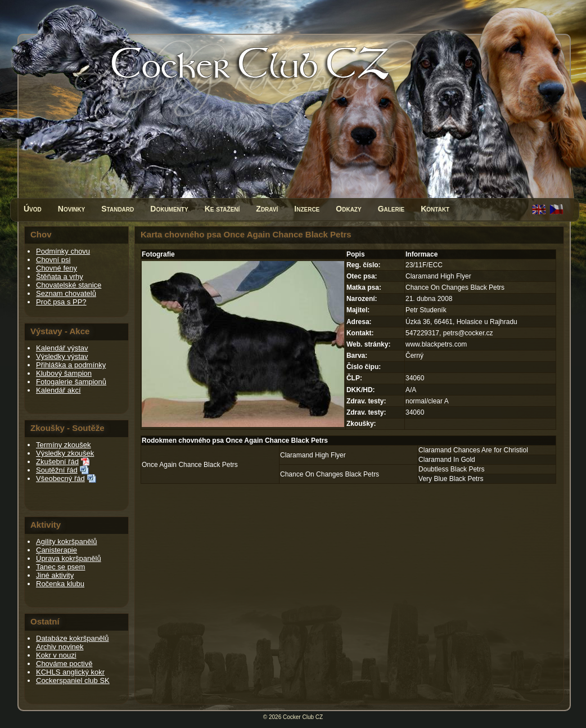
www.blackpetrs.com (436, 344)
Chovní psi (53, 260)
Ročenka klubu (60, 584)
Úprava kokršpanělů (69, 558)
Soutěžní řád (57, 470)
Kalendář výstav (62, 348)
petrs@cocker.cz (468, 333)
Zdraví (267, 209)
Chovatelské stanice (69, 285)
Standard (118, 209)
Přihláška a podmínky (71, 365)
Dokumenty (169, 209)
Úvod (33, 209)
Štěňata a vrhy (60, 277)
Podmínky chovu (63, 251)
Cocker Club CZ (303, 717)
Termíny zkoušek (64, 445)
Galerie (391, 209)
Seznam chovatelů (66, 293)
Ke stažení (222, 209)
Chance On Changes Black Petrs (330, 474)
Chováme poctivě (64, 664)
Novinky (71, 209)
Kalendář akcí (58, 390)
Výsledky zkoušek (65, 453)
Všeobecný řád (60, 478)
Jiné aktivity (55, 575)
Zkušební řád (57, 462)
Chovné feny (57, 268)
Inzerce (307, 209)
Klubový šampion (64, 373)
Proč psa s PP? (61, 302)
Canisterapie (57, 550)
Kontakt (435, 209)
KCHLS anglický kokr (70, 672)
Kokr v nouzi (56, 655)
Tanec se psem (60, 567)
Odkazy (348, 209)
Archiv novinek (60, 647)
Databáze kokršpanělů (72, 638)
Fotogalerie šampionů (71, 382)
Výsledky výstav (62, 356)
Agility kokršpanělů (66, 541)
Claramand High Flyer (313, 455)
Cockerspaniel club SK (73, 680)
